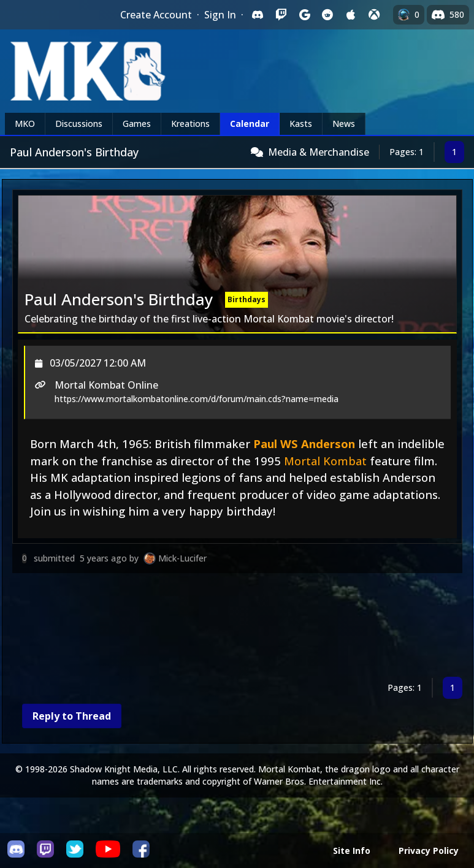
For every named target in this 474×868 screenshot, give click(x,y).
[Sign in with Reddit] (327, 15)
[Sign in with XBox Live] (374, 15)
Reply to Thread (72, 716)
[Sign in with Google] (304, 15)
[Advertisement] (237, 627)
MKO (25, 124)
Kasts (301, 124)
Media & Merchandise (319, 152)
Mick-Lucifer (182, 558)
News (344, 124)
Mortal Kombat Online (106, 385)
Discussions (79, 124)
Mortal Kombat (325, 461)
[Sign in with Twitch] (281, 15)
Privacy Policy (429, 851)
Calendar (250, 124)
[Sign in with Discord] (258, 15)
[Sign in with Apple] (351, 15)
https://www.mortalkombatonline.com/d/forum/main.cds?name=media (197, 399)
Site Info (352, 851)
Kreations (190, 124)
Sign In (220, 15)
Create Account (156, 15)
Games (137, 124)
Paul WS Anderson (304, 444)
